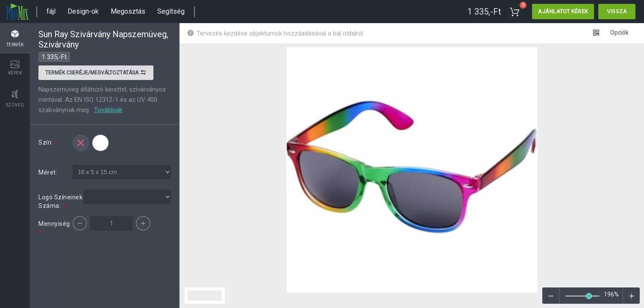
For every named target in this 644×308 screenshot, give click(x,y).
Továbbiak (108, 110)
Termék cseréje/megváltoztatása (96, 74)
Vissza (617, 11)
